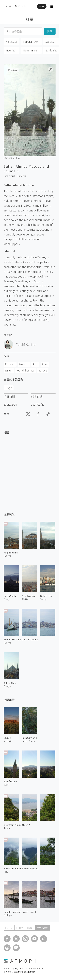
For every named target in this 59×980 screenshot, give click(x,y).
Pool (45, 364)
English (9, 928)
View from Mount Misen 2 (17, 825)
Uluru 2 (7, 738)
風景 (29, 19)
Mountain (31, 50)
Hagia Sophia (11, 553)
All (11, 42)
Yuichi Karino (26, 344)
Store (42, 6)
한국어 (30, 928)
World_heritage (26, 370)
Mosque (24, 364)
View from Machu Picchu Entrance (21, 868)
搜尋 (49, 31)
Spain (6, 785)
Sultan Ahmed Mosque (11, 683)
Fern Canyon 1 (29, 738)
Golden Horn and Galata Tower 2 (21, 639)
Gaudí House (10, 781)
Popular (31, 42)
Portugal (8, 915)
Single (8, 388)
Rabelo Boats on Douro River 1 (20, 912)
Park (35, 364)
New (11, 50)
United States (28, 741)
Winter (9, 370)
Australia (8, 741)
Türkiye (21, 176)
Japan (7, 828)
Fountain (10, 364)
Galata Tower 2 (48, 596)
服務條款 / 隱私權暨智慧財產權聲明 (20, 972)
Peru (6, 872)
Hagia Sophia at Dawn (11, 596)
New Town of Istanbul (29, 596)
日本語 (20, 928)
